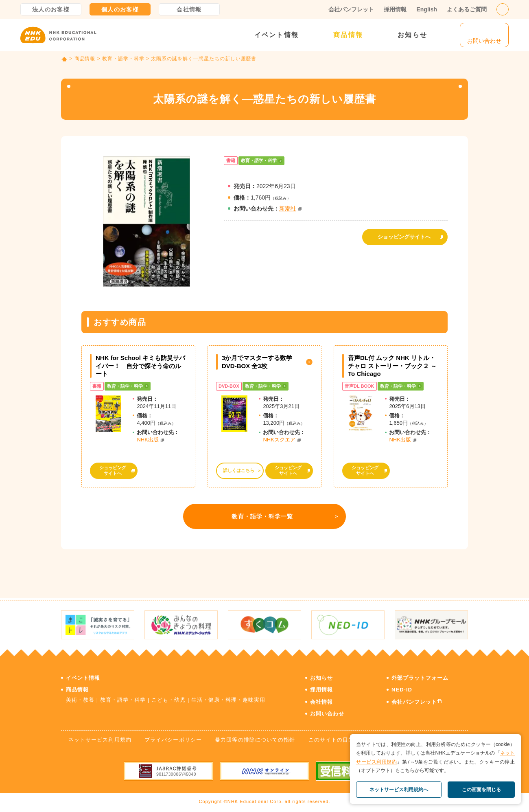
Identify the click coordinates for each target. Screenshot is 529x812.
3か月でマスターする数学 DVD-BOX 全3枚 (257, 362)
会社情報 (189, 9)
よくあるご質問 (467, 9)
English (427, 9)
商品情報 (348, 35)
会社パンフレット (351, 9)
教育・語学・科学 (123, 59)
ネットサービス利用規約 (100, 740)
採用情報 (395, 9)
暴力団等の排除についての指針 (255, 740)
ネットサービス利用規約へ (399, 790)
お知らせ (412, 35)
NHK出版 (148, 440)
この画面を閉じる (481, 790)
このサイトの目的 (331, 740)
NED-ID (402, 690)
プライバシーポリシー (173, 740)
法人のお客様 (51, 9)
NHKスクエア (279, 440)
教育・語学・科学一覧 (262, 516)
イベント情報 (277, 35)
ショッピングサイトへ (404, 237)
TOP (64, 59)
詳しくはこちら (239, 470)
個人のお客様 (120, 9)
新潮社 (288, 208)
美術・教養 (80, 700)
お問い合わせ (327, 714)
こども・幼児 (168, 700)
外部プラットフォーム (420, 678)
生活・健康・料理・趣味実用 (228, 700)
